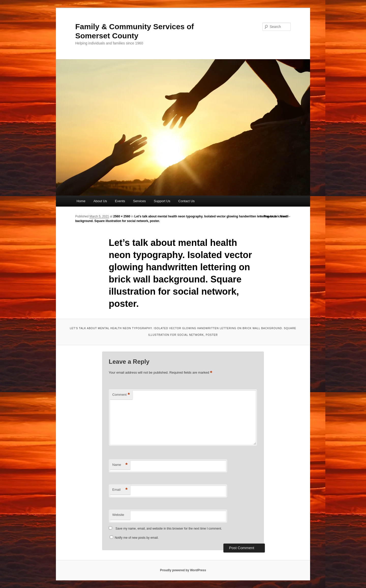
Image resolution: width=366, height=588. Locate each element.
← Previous (268, 216)
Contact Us (187, 201)
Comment (121, 395)
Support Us (162, 201)
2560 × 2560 (122, 216)
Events (120, 201)
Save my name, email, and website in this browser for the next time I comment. (169, 529)
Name (120, 465)
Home (81, 201)
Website (118, 515)
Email (120, 490)
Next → (286, 216)
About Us (100, 201)
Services (140, 201)
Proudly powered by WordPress (183, 570)
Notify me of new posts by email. (137, 538)
